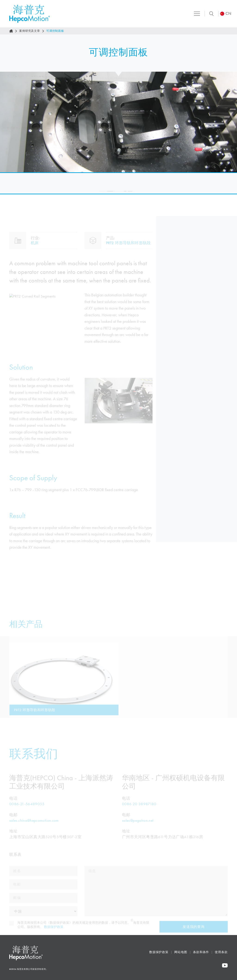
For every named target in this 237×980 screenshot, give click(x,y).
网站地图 (181, 952)
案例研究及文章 (30, 31)
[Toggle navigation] (194, 14)
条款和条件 (201, 952)
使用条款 (221, 952)
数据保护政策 (159, 952)
